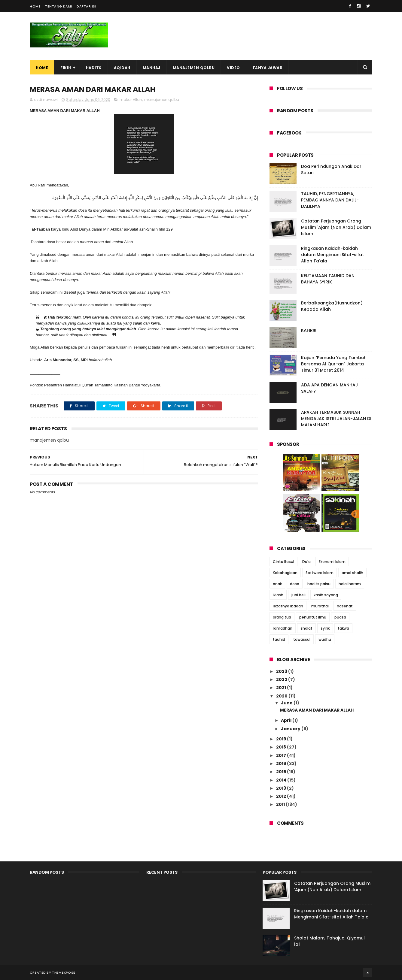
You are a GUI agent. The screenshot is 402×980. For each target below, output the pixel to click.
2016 (282, 764)
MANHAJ (152, 68)
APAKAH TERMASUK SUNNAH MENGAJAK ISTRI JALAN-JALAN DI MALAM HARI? (336, 419)
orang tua (282, 617)
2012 (282, 796)
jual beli (298, 595)
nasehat (345, 606)
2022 (282, 679)
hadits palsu (319, 584)
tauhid (279, 639)
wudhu (325, 639)
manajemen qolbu (162, 100)
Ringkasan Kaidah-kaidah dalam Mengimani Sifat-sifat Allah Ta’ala (332, 255)
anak (277, 584)
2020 (282, 696)
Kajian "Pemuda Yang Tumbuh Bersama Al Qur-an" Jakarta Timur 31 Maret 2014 (334, 364)
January (291, 729)
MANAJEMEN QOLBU (194, 68)
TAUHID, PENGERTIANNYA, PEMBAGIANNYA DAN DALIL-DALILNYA (330, 200)
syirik (325, 628)
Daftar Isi (86, 6)
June (287, 703)
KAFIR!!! (309, 330)
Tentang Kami (59, 6)
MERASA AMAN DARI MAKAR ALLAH (317, 710)
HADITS (94, 68)
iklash (278, 595)
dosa (295, 584)
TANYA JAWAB (268, 68)
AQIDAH (122, 68)
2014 (282, 780)
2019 (282, 739)
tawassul (302, 639)
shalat (306, 628)
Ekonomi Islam (332, 562)
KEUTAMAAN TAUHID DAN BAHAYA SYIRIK (328, 279)
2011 (281, 804)
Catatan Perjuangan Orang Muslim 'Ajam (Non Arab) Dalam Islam (336, 227)
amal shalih (352, 573)
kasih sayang (326, 595)
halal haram (350, 584)
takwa (343, 628)
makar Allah (131, 100)
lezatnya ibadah (288, 606)
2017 (282, 755)
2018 (282, 747)
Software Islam (320, 573)
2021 (282, 688)
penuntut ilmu (313, 617)
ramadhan (283, 628)
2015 (282, 772)
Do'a (306, 562)
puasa (340, 617)
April (287, 720)
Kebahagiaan (285, 573)
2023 (282, 671)
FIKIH (66, 68)
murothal (320, 606)
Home (35, 6)
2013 (282, 788)
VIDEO (233, 68)
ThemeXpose (64, 972)
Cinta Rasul (283, 562)
